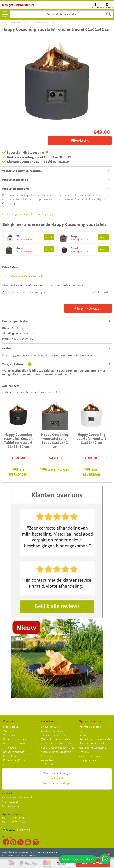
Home (5, 22)
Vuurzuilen (47, 760)
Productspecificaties (15, 180)
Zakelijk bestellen (88, 760)
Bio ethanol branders (15, 743)
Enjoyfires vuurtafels (52, 727)
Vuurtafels (9, 731)
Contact (83, 735)
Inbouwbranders (12, 727)
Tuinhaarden (10, 748)
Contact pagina (11, 806)
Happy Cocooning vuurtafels (57, 743)
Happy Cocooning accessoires (57, 748)
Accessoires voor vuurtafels (56, 752)
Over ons (84, 752)
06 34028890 (23, 830)
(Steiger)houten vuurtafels (55, 739)
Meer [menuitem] (5, 13)
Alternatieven (11, 386)
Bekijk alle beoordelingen (57, 783)
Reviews (7, 348)
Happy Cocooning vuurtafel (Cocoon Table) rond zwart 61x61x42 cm (18, 440)
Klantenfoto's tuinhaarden (93, 748)
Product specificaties (15, 321)
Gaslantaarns (48, 756)
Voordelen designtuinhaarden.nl (23, 171)
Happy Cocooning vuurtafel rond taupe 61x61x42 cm (55, 440)
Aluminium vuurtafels (53, 735)
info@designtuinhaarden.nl (17, 797)
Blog (81, 731)
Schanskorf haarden (14, 752)
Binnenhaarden (12, 756)
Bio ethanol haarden (15, 739)
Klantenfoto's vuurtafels (92, 743)
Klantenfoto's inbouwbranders (95, 739)
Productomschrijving (16, 189)
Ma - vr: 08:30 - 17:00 (14, 818)
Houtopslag (10, 764)
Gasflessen (47, 764)
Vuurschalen (10, 735)
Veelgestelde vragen (90, 756)
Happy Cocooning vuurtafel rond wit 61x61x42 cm (91, 438)
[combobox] (62, 14)
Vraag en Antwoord (17, 364)
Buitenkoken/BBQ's (14, 760)
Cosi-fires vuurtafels (52, 731)
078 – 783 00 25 (10, 802)
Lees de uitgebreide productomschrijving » (27, 214)
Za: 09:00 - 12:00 (13, 822)
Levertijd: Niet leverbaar (26, 152)
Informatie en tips (90, 727)
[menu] (5, 13)
